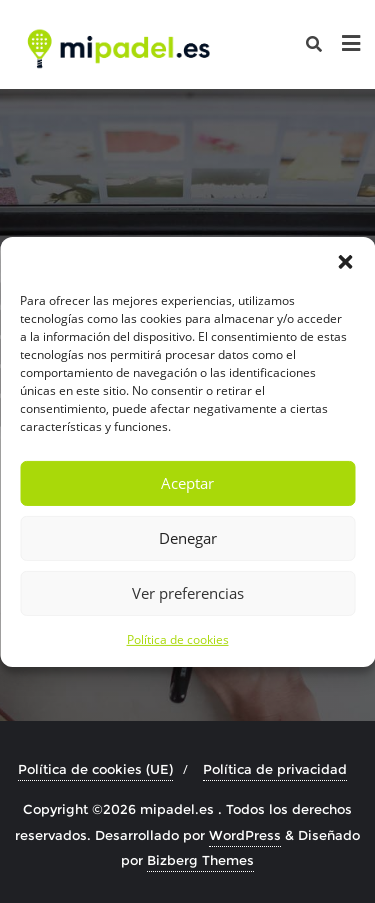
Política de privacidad (275, 769)
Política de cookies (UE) (95, 769)
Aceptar (187, 483)
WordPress (245, 835)
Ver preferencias (188, 593)
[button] (345, 261)
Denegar (188, 538)
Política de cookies (178, 638)
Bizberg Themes (200, 860)
